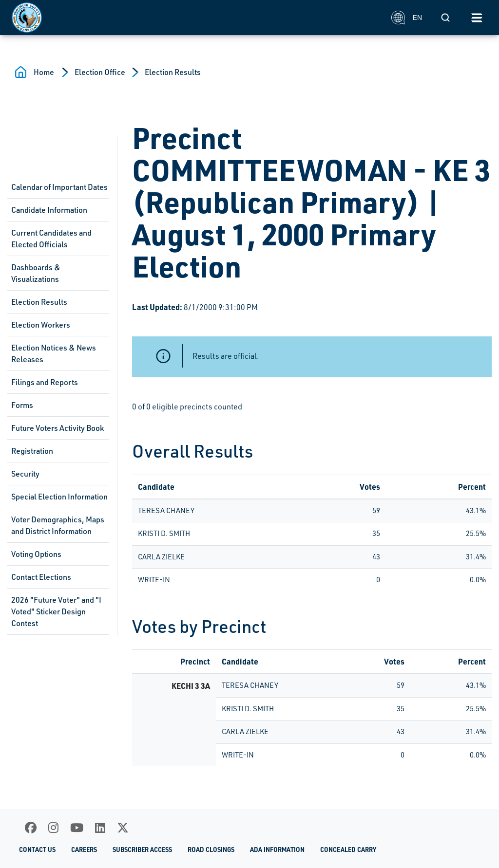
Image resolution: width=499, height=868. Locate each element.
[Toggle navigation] (477, 18)
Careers (84, 850)
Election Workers (41, 325)
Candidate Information (49, 210)
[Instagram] (53, 828)
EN (407, 18)
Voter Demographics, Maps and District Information (58, 525)
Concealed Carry (348, 850)
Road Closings (211, 850)
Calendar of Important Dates (59, 187)
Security (25, 474)
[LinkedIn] (100, 828)
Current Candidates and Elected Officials (51, 239)
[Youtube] (77, 828)
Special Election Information (59, 497)
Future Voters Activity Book (58, 428)
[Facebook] (31, 828)
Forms (22, 405)
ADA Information (277, 850)
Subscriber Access (142, 850)
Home (44, 72)
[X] (123, 828)
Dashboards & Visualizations (36, 273)
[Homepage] (196, 18)
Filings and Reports (45, 382)
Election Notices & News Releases (54, 353)
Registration (32, 451)
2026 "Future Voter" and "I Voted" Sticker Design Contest (56, 611)
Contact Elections (41, 577)
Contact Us (37, 850)
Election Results (173, 72)
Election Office (100, 72)
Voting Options (36, 554)
